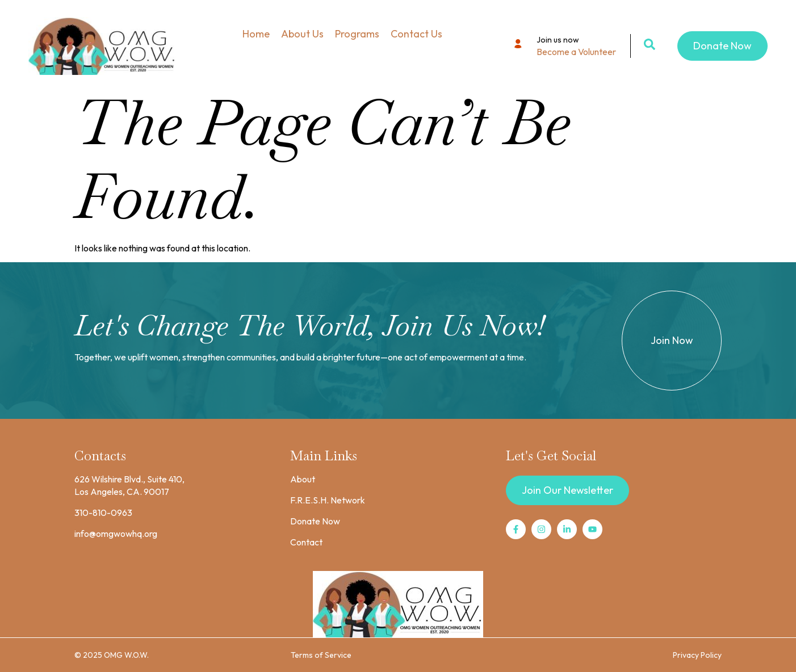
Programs (357, 34)
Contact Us (416, 34)
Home (256, 34)
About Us (302, 34)
